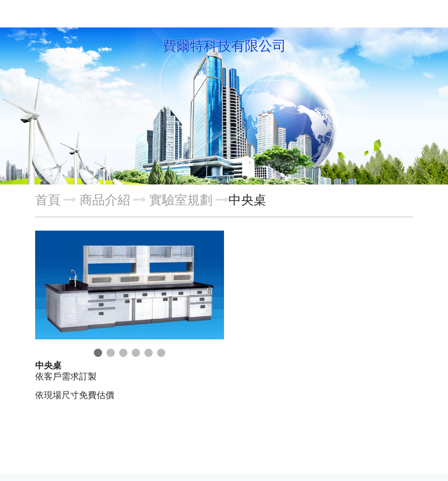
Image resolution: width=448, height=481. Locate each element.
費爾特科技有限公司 (224, 46)
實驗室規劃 (181, 200)
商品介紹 (107, 200)
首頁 (48, 200)
